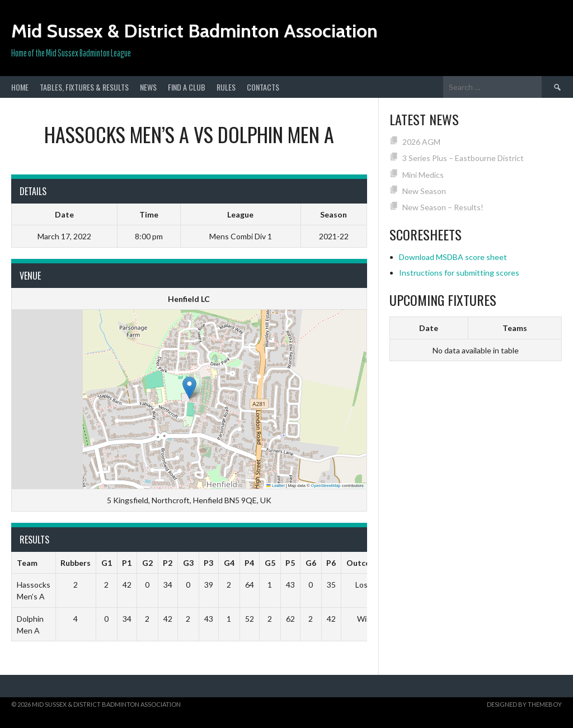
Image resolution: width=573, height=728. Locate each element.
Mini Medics (423, 175)
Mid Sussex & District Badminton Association (194, 31)
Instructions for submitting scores (459, 273)
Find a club (187, 87)
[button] (189, 388)
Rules (226, 87)
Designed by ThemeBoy (524, 704)
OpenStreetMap (326, 486)
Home (20, 87)
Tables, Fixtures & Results (84, 87)
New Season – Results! (443, 207)
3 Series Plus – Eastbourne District (463, 158)
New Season (424, 191)
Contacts (263, 87)
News (148, 87)
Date (429, 328)
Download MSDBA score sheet (453, 257)
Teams (515, 328)
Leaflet (275, 486)
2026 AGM (421, 142)
